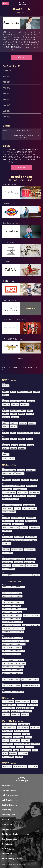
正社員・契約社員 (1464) (20, 766)
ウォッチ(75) (26, 740)
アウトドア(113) (7, 750)
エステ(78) (28, 737)
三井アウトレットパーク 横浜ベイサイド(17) (14, 609)
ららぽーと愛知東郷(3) (9, 512)
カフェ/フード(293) (8, 757)
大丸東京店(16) (7, 489)
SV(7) (4, 705)
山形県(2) (36, 392)
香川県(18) (13, 439)
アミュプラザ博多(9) (8, 569)
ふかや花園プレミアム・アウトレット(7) (13, 628)
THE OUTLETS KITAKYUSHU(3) (31, 685)
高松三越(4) (6, 549)
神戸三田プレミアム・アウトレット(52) (13, 667)
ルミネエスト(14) (22, 492)
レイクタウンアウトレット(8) (31, 615)
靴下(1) (5, 753)
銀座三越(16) (6, 486)
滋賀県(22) (6, 423)
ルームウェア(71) (26, 750)
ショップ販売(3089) (8, 701)
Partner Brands (14, 367)
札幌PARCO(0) (20, 473)
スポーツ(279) (30, 747)
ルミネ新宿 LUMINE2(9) (9, 492)
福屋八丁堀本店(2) (31, 537)
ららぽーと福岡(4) (32, 565)
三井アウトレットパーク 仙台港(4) (12, 593)
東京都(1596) (15, 404)
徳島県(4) (5, 439)
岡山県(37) (21, 433)
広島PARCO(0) (19, 540)
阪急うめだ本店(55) (31, 521)
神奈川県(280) (25, 404)
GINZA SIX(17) (32, 496)
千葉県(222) (6, 404)
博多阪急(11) (18, 562)
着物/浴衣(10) (13, 753)
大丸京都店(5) (19, 521)
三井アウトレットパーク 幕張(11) (12, 606)
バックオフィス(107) (26, 711)
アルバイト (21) (33, 766)
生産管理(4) (6, 711)
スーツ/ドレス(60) (8, 731)
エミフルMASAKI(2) (30, 549)
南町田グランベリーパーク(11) (31, 625)
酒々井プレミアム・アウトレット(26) (13, 622)
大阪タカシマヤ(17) (8, 521)
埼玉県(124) (31, 401)
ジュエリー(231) (15, 740)
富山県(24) (14, 411)
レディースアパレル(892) (9, 724)
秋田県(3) (29, 392)
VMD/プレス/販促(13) (9, 708)
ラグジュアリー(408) (23, 727)
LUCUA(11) (6, 518)
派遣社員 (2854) (7, 766)
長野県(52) (13, 414)
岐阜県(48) (21, 414)
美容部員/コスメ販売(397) (23, 701)
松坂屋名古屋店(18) (29, 505)
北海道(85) (6, 385)
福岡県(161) (6, 445)
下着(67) (35, 750)
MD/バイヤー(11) (33, 705)
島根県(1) (13, 433)
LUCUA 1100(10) (34, 527)
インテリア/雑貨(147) (9, 747)
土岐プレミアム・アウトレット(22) (12, 647)
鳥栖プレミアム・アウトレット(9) (12, 685)
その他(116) (19, 757)
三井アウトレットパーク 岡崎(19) (12, 654)
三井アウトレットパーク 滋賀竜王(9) (12, 670)
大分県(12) (6, 448)
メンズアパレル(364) (24, 724)
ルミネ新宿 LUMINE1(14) (20, 489)
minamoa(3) (7, 543)
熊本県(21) (30, 445)
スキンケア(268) (7, 737)
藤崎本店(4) (34, 480)
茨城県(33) (6, 401)
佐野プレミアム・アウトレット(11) (12, 615)
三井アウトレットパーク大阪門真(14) (13, 673)
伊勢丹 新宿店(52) (34, 492)
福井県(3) (30, 411)
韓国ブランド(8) (7, 734)
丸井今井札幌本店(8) (8, 473)
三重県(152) (15, 417)
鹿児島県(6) (22, 448)
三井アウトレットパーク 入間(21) (12, 619)
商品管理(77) (30, 708)
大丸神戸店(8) (24, 527)
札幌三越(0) (21, 470)
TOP (4, 367)
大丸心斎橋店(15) (31, 518)
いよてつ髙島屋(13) (17, 549)
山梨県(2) (5, 414)
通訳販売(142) (16, 714)
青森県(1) (5, 392)
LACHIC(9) (18, 508)
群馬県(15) (22, 401)
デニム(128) (17, 734)
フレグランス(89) (19, 737)
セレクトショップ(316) (9, 727)
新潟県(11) (6, 411)
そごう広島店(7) (19, 537)
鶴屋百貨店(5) (7, 565)
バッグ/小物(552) (7, 744)
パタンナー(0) (22, 705)
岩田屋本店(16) (20, 559)
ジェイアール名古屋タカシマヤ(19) (12, 505)
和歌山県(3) (14, 426)
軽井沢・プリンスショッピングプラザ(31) (14, 644)
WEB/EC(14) (6, 714)
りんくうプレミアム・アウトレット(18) (13, 660)
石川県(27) (22, 411)
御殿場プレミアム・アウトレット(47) (13, 638)
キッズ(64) (6, 740)
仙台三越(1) (16, 480)
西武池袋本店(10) (31, 486)
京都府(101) (14, 423)
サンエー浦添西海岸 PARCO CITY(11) (12, 575)
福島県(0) (5, 395)
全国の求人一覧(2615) (9, 458)
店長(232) (34, 701)
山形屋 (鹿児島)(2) (29, 562)
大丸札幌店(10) (31, 470)
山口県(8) (37, 433)
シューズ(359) (18, 744)
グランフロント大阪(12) (18, 518)
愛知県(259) (6, 417)
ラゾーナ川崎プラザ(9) (19, 496)
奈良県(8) (5, 426)
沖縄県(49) (6, 454)
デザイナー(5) (12, 705)
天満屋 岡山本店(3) (8, 540)
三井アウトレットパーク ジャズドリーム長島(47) (16, 641)
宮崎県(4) (14, 448)
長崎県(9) (22, 445)
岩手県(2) (13, 392)
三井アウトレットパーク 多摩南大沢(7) (13, 602)
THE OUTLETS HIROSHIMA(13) (30, 679)
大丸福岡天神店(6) (8, 562)
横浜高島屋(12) (7, 496)
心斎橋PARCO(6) (7, 531)
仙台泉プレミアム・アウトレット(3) (12, 596)
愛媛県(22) (21, 439)
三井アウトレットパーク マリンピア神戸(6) (14, 663)
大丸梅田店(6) (7, 524)
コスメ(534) (26, 734)
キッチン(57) (20, 747)
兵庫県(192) (32, 423)
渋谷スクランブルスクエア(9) (11, 499)
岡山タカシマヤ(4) (8, 537)
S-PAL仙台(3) (25, 480)
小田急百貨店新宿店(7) (18, 486)
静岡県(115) (30, 414)
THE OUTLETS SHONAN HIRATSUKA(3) (13, 632)
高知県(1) (29, 439)
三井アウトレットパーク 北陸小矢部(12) (13, 651)
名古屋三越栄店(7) (8, 508)
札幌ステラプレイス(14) (9, 470)
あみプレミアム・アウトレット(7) (12, 625)
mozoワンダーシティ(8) (30, 508)
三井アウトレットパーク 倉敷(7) (11, 679)
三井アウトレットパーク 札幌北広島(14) (13, 587)
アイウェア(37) (35, 744)
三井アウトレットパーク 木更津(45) (12, 612)
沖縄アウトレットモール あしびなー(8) (13, 692)
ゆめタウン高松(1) (8, 553)
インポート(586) (35, 727)
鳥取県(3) (5, 433)
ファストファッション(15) (22, 731)
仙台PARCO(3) (7, 480)
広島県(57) (29, 433)
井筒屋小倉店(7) (31, 559)
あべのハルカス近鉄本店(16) (10, 527)
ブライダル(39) (23, 753)
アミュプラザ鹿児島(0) (19, 565)
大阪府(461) (23, 423)
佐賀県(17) (15, 445)
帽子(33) (27, 744)
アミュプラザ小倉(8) (8, 559)
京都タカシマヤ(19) (18, 524)
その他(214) (25, 714)
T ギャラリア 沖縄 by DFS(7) (31, 575)
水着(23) (16, 750)
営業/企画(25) (20, 708)
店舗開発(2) (15, 711)
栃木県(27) (14, 401)
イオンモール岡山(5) (31, 540)
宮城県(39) (21, 392)
